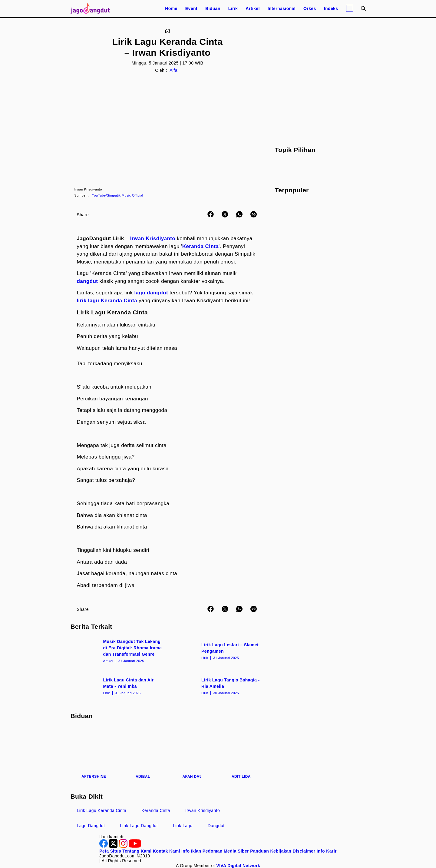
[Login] (350, 8)
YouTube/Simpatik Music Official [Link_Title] (118, 195)
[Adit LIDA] (241, 753)
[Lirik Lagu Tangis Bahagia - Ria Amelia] (217, 686)
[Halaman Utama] (92, 8)
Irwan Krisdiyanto (153, 239)
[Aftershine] (94, 753)
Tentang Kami (137, 851)
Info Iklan (191, 851)
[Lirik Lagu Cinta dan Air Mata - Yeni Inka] (119, 686)
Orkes (310, 8)
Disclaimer (304, 851)
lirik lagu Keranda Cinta (107, 301)
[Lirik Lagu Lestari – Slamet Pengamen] (217, 651)
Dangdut (216, 826)
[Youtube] (135, 846)
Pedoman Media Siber (226, 851)
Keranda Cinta (200, 246)
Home (171, 8)
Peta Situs (110, 851)
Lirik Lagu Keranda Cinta (102, 810)
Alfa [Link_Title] (173, 70)
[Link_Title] (167, 31)
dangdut (88, 281)
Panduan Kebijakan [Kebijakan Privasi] (271, 851)
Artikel (253, 8)
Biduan (213, 8)
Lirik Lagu (183, 826)
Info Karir (327, 851)
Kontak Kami (167, 851)
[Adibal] (143, 753)
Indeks (331, 8)
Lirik (233, 8)
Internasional (282, 8)
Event (191, 8)
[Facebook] (104, 846)
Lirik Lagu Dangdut (139, 826)
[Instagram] (124, 846)
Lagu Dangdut (91, 826)
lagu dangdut (151, 293)
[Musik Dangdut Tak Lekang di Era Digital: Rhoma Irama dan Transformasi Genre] (119, 651)
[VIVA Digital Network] (238, 866)
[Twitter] (114, 846)
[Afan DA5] (192, 753)
